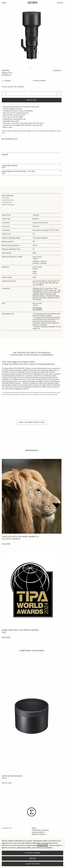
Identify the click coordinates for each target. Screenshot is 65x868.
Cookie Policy (43, 845)
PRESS (34, 828)
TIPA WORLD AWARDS (10, 166)
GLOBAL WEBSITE (38, 832)
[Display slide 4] (33, 787)
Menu (4, 3)
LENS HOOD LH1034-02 (12, 776)
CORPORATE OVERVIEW (40, 830)
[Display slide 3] (32, 787)
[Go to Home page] (33, 3)
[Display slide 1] (29, 787)
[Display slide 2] (30, 787)
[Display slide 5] (34, 787)
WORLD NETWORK (38, 834)
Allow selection (32, 864)
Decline (33, 858)
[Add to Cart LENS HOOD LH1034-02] (7, 783)
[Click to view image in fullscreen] (32, 35)
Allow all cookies (32, 853)
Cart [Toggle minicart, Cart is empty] (60, 3)
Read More (6, 544)
